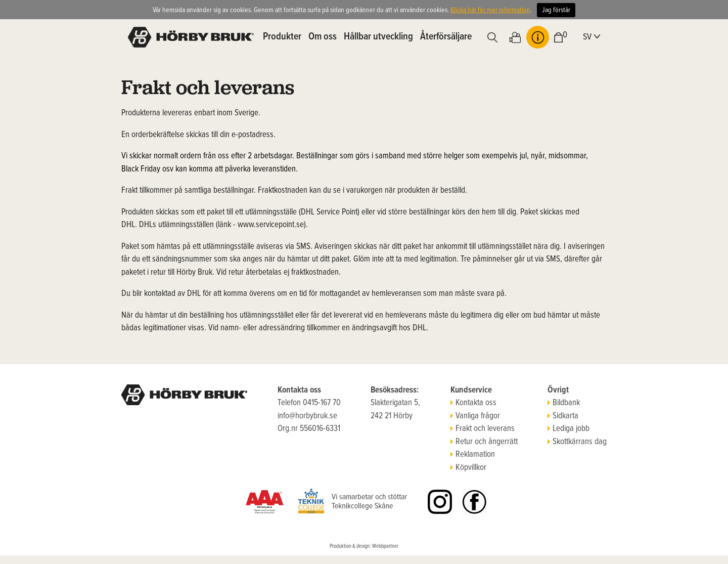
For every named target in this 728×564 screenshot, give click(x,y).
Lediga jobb (568, 429)
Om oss (323, 37)
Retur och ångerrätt (484, 442)
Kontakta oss (473, 403)
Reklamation (473, 455)
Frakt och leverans (483, 429)
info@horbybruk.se (307, 416)
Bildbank (564, 403)
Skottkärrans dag (577, 442)
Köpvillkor (468, 468)
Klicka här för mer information (490, 10)
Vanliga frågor (475, 416)
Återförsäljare (446, 37)
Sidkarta (563, 416)
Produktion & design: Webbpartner (364, 546)
